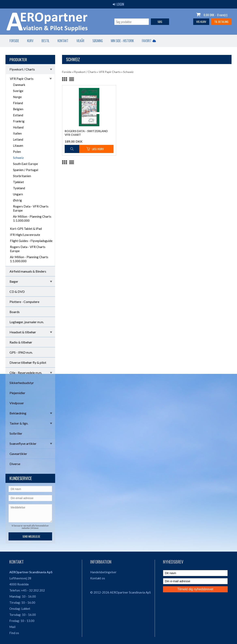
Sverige (18, 91)
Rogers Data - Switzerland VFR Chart (86, 133)
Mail (12, 627)
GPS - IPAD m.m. (21, 352)
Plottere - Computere (24, 302)
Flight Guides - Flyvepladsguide (31, 241)
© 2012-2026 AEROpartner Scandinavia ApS (121, 592)
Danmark (19, 85)
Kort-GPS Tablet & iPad (26, 229)
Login (118, 4)
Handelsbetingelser (103, 572)
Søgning (98, 41)
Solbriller (16, 433)
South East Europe (25, 164)
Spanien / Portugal (26, 170)
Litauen (18, 145)
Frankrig (19, 121)
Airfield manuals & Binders (28, 271)
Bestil (46, 41)
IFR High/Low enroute (25, 235)
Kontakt (63, 41)
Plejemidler (17, 393)
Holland (18, 127)
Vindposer (17, 403)
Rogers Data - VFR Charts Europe (31, 208)
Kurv (30, 41)
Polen (17, 152)
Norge (17, 97)
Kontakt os (98, 578)
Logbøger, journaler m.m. (27, 322)
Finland (18, 103)
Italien (17, 133)
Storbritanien (22, 176)
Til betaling (221, 22)
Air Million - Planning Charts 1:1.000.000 (32, 218)
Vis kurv (201, 22)
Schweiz (18, 158)
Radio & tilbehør (21, 342)
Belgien (18, 109)
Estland (18, 115)
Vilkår (80, 41)
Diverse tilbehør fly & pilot (28, 362)
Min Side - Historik (122, 41)
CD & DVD (17, 292)
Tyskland (19, 188)
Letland (18, 139)
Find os (14, 633)
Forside (14, 41)
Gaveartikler (18, 454)
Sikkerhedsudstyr (22, 383)
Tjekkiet (18, 182)
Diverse (15, 464)
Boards (15, 312)
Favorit (149, 41)
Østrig (17, 200)
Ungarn (18, 194)
